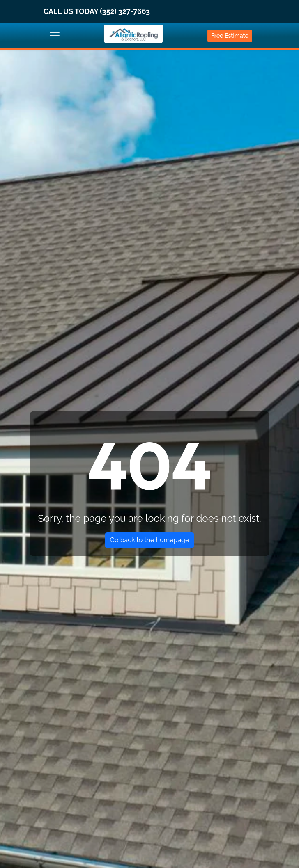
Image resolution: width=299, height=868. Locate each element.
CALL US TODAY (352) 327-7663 (97, 11)
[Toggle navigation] (55, 36)
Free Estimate (230, 36)
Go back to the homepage (150, 540)
